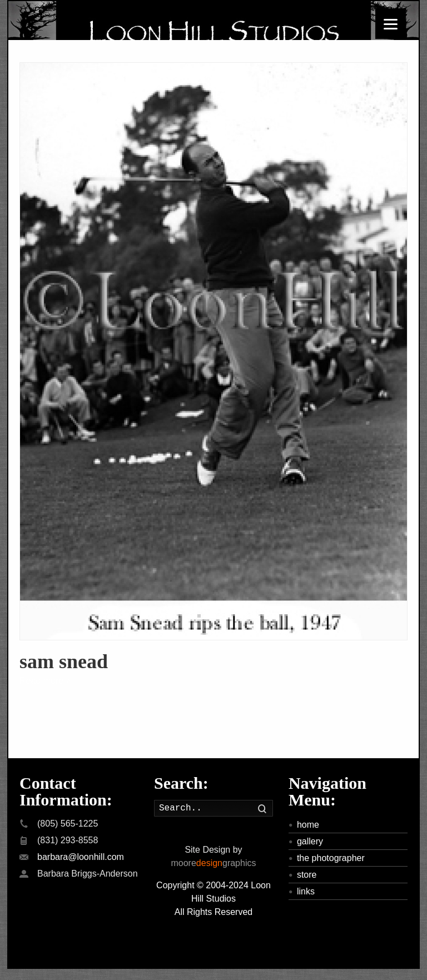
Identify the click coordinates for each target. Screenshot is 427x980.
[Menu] (391, 24)
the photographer (331, 858)
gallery (310, 841)
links (306, 891)
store (307, 875)
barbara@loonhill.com (81, 857)
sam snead (64, 661)
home (308, 825)
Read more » (45, 681)
